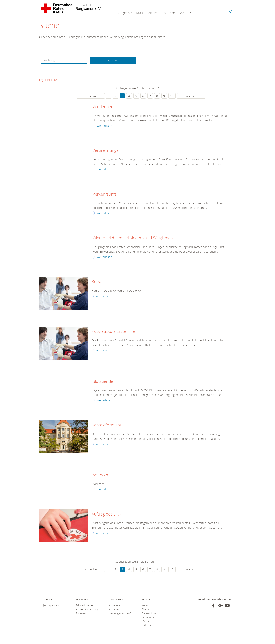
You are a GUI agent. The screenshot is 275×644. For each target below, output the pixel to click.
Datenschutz (149, 613)
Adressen (101, 475)
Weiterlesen (104, 126)
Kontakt (146, 606)
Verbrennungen (107, 151)
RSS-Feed (147, 621)
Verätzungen (104, 107)
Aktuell (153, 13)
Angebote (126, 13)
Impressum (148, 617)
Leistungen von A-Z (120, 613)
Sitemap (146, 609)
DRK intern (148, 625)
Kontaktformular (107, 425)
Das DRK (185, 13)
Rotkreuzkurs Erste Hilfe (113, 332)
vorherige (91, 96)
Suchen (113, 61)
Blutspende (103, 381)
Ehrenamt (82, 613)
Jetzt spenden (51, 606)
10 (172, 96)
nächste (191, 96)
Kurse (140, 13)
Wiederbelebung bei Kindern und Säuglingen (133, 238)
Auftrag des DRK (106, 514)
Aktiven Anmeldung (87, 609)
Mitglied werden (85, 606)
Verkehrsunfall (106, 194)
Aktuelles (114, 609)
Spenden (169, 13)
